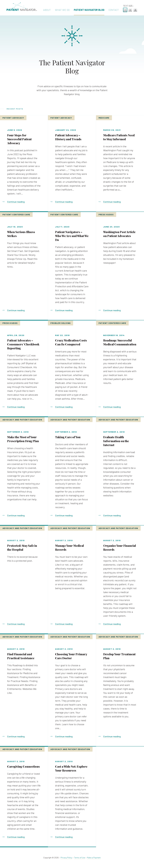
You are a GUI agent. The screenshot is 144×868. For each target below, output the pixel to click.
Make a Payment (94, 858)
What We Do (62, 10)
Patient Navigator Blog (89, 10)
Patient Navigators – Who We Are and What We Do (72, 236)
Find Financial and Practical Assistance (21, 656)
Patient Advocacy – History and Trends (68, 137)
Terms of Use (80, 858)
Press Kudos (106, 214)
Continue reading (16, 202)
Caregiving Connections (23, 766)
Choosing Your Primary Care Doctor (71, 656)
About (47, 10)
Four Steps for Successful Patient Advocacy (19, 139)
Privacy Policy (66, 858)
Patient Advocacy (13, 118)
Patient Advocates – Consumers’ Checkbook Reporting (23, 344)
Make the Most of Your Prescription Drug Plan (23, 439)
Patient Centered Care (16, 214)
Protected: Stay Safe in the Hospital (22, 548)
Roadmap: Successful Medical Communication (120, 342)
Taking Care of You (68, 437)
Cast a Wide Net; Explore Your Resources (71, 768)
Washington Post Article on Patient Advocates (119, 234)
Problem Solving (61, 323)
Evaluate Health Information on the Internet (116, 441)
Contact (114, 10)
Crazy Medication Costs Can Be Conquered (71, 342)
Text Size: (128, 6)
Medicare (104, 118)
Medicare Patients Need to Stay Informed (119, 137)
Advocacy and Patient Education (22, 420)
